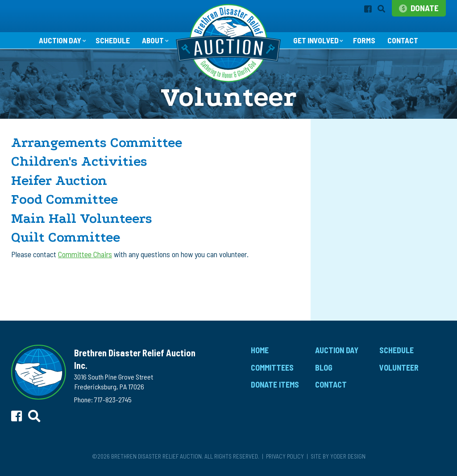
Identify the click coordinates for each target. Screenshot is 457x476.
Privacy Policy (285, 459)
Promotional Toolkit (355, 194)
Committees (272, 371)
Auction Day (56, 43)
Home (260, 353)
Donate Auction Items (356, 161)
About (152, 43)
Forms (367, 44)
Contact (406, 44)
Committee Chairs (85, 257)
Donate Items (275, 388)
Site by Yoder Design (338, 459)
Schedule (111, 44)
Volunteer (339, 210)
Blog (324, 371)
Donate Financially (353, 177)
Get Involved (316, 43)
